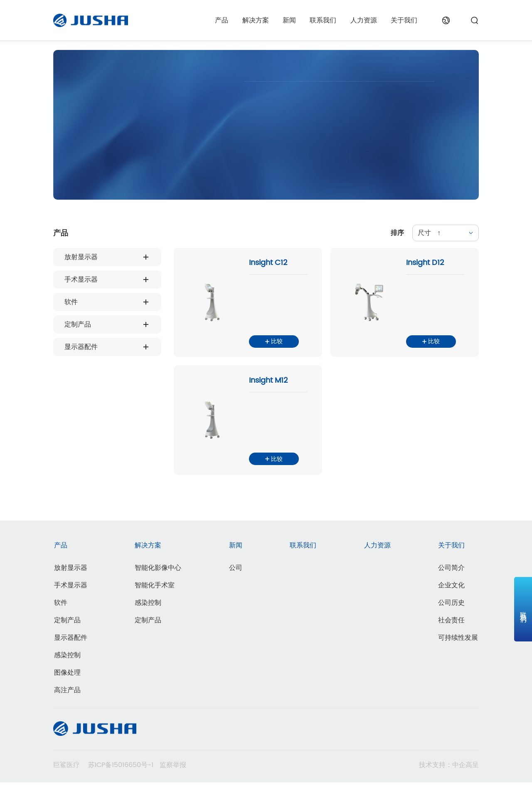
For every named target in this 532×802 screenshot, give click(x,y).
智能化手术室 (155, 604)
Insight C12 (268, 265)
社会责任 (451, 639)
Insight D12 (425, 265)
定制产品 (78, 324)
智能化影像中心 (158, 587)
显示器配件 (81, 347)
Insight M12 (268, 392)
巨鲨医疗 (66, 785)
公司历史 (451, 622)
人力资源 (364, 20)
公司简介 (451, 587)
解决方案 (256, 20)
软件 (71, 302)
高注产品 (67, 709)
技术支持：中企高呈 (449, 785)
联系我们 (323, 20)
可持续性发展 (458, 657)
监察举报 (173, 785)
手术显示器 (81, 280)
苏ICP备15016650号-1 (121, 785)
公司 (236, 587)
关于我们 (404, 20)
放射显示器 (81, 257)
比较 (274, 350)
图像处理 (67, 692)
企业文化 (451, 604)
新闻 (289, 20)
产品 (222, 20)
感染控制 (67, 674)
